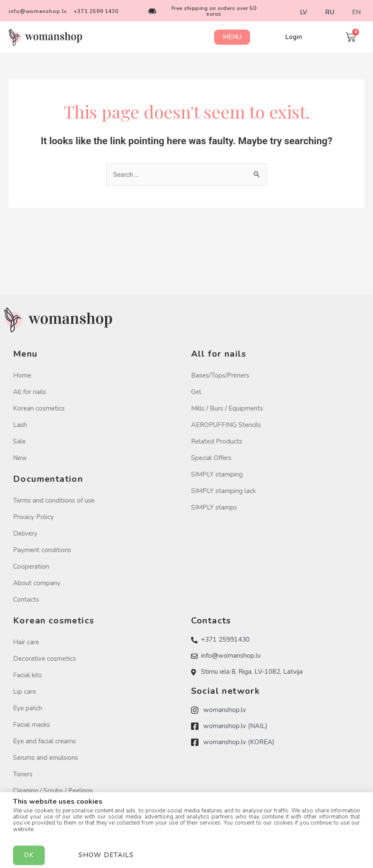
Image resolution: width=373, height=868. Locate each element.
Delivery (25, 533)
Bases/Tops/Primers (220, 375)
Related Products (217, 441)
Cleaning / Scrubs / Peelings (53, 791)
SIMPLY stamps (214, 507)
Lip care (25, 692)
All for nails (30, 392)
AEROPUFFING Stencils (226, 425)
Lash (20, 425)
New (20, 458)
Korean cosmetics (39, 408)
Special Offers (211, 458)
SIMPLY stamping (217, 474)
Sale (19, 441)
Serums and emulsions (46, 758)
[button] (232, 37)
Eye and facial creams (45, 741)
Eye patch (28, 708)
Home (22, 375)
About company (37, 583)
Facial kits (27, 675)
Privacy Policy (33, 517)
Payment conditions (42, 550)
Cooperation (31, 567)
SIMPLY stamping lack (223, 491)
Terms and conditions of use (54, 500)
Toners (23, 774)
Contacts (26, 600)
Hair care (26, 642)
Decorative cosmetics (45, 659)
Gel (196, 392)
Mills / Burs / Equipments (227, 408)
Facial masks (31, 725)
